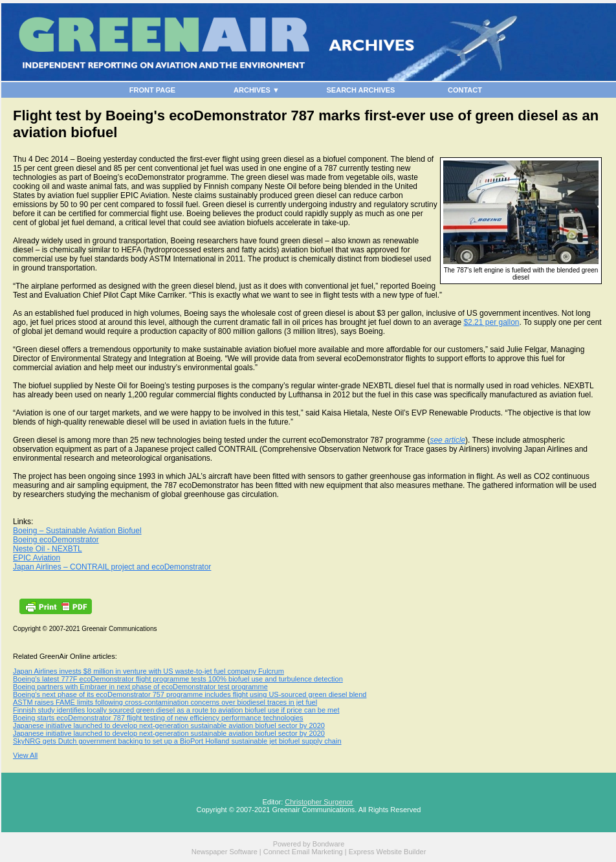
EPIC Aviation (37, 558)
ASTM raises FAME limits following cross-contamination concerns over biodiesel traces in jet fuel (165, 702)
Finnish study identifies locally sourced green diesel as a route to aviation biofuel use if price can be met (176, 710)
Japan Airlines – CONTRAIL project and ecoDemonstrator (112, 567)
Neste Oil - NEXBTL (48, 549)
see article (447, 440)
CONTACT (465, 90)
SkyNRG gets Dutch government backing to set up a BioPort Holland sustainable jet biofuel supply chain (177, 741)
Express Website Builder (388, 852)
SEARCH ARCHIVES (361, 90)
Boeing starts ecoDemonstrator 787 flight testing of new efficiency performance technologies (158, 718)
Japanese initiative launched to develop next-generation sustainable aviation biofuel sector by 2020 (169, 725)
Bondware (329, 844)
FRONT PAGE (152, 90)
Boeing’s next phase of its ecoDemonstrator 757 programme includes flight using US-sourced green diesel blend (190, 694)
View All (25, 755)
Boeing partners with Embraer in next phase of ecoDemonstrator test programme (140, 687)
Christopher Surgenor (319, 802)
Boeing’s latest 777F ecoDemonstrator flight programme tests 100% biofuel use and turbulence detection (178, 679)
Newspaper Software (225, 852)
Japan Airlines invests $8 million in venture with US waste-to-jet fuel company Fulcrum (148, 671)
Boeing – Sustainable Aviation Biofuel (77, 531)
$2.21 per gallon (491, 322)
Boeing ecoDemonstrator (56, 540)
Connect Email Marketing (303, 852)
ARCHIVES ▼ (257, 90)
